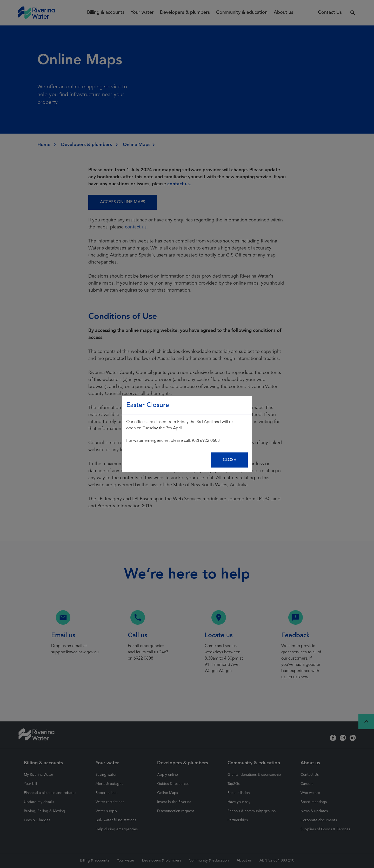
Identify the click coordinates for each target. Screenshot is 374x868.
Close (229, 460)
